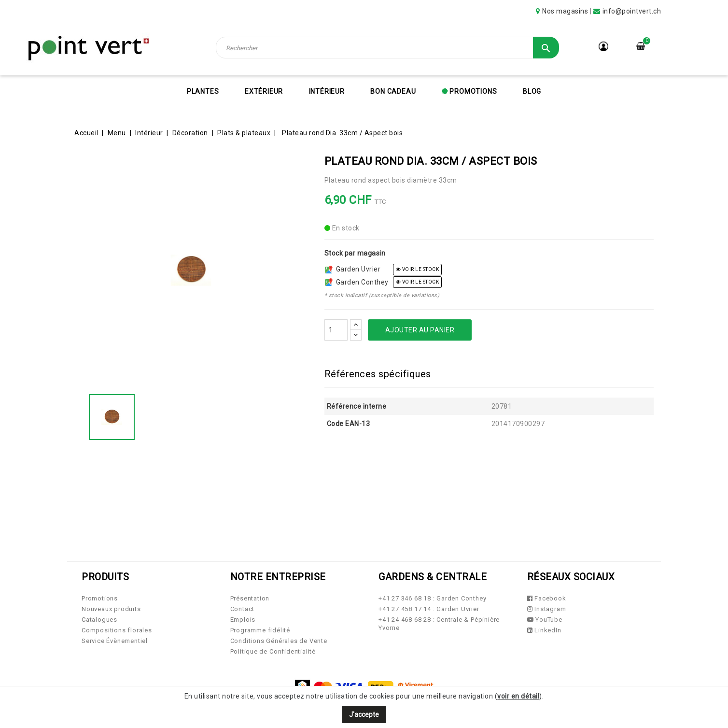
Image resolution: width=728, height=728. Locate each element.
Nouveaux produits (111, 609)
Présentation (250, 598)
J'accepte (364, 714)
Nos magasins (565, 11)
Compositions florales (117, 630)
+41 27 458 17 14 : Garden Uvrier (429, 609)
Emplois (243, 620)
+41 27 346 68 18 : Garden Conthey (432, 598)
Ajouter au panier (420, 330)
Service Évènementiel (115, 641)
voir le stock (418, 269)
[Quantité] (336, 330)
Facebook (547, 598)
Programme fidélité (260, 630)
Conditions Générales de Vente (279, 641)
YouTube (545, 620)
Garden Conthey (357, 282)
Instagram (547, 609)
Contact (243, 609)
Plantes (203, 91)
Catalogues (99, 620)
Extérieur (264, 91)
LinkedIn (544, 630)
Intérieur (327, 91)
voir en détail (518, 696)
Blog (532, 91)
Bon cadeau (393, 91)
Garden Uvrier (353, 269)
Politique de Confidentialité (273, 651)
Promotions (473, 91)
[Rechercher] (388, 48)
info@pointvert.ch (632, 11)
